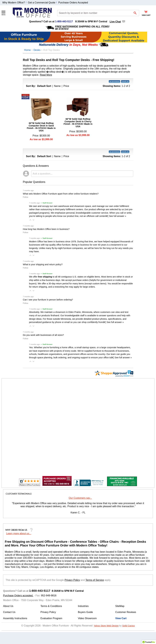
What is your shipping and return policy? (43, 264)
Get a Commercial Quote (42, 3)
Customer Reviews (126, 612)
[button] (30, 220)
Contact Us (9, 612)
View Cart (121, 618)
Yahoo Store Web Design (106, 626)
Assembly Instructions (15, 618)
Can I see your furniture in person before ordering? (48, 300)
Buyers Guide (85, 612)
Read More (46, 75)
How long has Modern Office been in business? (46, 229)
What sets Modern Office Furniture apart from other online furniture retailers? (61, 194)
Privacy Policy (72, 580)
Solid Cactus (129, 626)
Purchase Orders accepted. (18, 596)
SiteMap (120, 606)
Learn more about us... (19, 533)
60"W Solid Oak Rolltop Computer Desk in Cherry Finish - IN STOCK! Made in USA (78, 123)
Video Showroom (87, 618)
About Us (8, 606)
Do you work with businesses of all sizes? (43, 335)
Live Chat (115, 22)
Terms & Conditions (51, 606)
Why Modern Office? (14, 3)
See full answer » (118, 216)
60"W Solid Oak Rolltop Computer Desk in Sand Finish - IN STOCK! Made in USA (41, 127)
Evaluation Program (51, 618)
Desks (37, 50)
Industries (83, 606)
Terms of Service (95, 580)
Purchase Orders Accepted (73, 3)
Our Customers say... (80, 498)
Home (27, 50)
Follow (26, 197)
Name (57, 86)
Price (66, 86)
